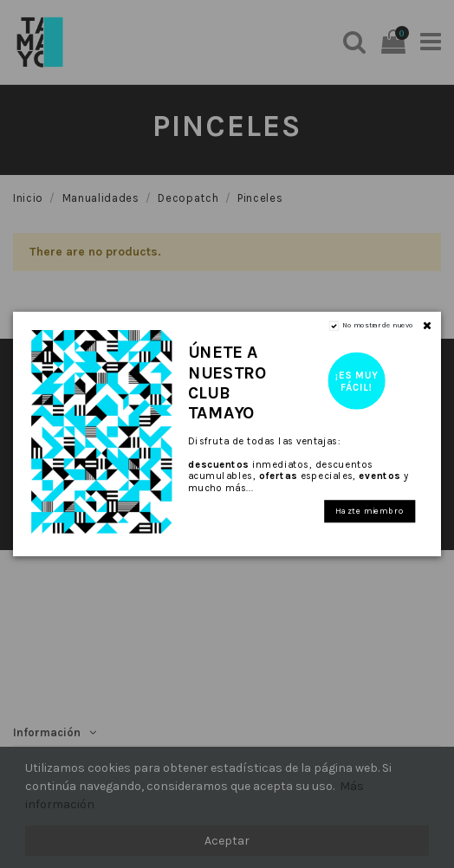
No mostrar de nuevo (378, 325)
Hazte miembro (370, 511)
